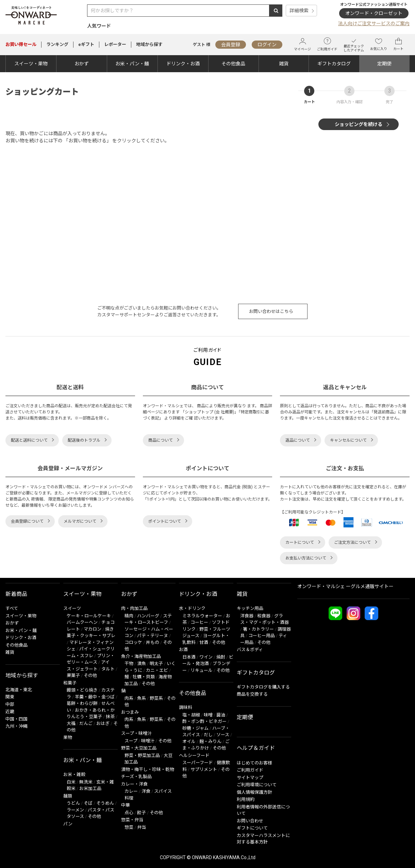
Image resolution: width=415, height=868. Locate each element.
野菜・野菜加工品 (142, 755)
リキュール (202, 670)
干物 (129, 664)
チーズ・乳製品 (136, 777)
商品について (161, 440)
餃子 (142, 813)
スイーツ (72, 608)
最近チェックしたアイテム (354, 44)
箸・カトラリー (258, 629)
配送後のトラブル (84, 440)
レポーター (115, 44)
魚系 (142, 698)
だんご (86, 723)
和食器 (264, 616)
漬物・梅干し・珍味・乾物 (148, 769)
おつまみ (130, 712)
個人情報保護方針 (254, 792)
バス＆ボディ (250, 650)
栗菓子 (73, 675)
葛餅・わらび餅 (82, 703)
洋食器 (247, 616)
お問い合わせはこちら (271, 311)
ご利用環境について (257, 785)
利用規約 (246, 799)
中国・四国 (16, 719)
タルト (108, 669)
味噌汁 (148, 741)
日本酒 (189, 657)
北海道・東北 (19, 690)
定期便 (384, 64)
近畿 (10, 712)
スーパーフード (198, 763)
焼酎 (221, 657)
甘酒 (204, 642)
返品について (298, 440)
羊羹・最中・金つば (95, 697)
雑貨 (284, 64)
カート (398, 44)
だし (208, 735)
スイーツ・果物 (31, 64)
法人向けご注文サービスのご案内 (374, 23)
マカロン (93, 629)
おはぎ (103, 723)
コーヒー (199, 622)
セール (21, 44)
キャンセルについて (348, 440)
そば (88, 803)
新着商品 (16, 594)
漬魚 (142, 664)
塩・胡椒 (191, 715)
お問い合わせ (250, 821)
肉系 (129, 698)
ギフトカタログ (334, 64)
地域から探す (149, 44)
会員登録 (231, 45)
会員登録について (27, 521)
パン (68, 824)
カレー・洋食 (134, 784)
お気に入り (379, 44)
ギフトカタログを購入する (263, 687)
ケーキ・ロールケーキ (89, 616)
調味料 (186, 707)
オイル (189, 741)
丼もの (153, 642)
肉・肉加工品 (134, 608)
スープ (131, 741)
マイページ (302, 44)
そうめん (105, 803)
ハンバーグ (148, 616)
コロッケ (133, 642)
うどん (73, 803)
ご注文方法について (352, 542)
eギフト (86, 44)
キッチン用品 (250, 608)
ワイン (206, 657)
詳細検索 (299, 11)
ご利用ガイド (327, 44)
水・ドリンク (192, 608)
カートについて (300, 542)
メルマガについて (80, 521)
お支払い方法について (306, 558)
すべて (12, 608)
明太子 (156, 664)
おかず (82, 64)
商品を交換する (252, 694)
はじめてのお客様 (254, 763)
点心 (129, 813)
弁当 (142, 827)
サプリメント (204, 769)
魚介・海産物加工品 (141, 656)
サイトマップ (250, 778)
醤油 (221, 715)
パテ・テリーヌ (153, 636)
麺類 (68, 796)
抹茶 (110, 717)
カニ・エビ (157, 670)
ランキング (57, 44)
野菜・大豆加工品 (139, 748)
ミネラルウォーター (202, 616)
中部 (10, 704)
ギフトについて (252, 828)
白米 (71, 782)
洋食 (146, 791)
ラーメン (75, 810)
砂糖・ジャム (195, 728)
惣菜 (129, 827)
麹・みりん (210, 741)
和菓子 (70, 683)
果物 (68, 737)
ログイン (267, 45)
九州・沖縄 (16, 726)
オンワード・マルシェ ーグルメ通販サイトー (345, 586)
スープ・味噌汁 (136, 733)
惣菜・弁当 (132, 820)
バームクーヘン (82, 622)
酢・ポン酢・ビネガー (204, 721)
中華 (126, 805)
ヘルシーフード (194, 755)
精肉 (129, 616)
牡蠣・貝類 (144, 677)
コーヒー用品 (262, 636)
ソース (223, 735)
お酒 (183, 650)
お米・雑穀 (74, 775)
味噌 (208, 715)
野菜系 (156, 698)
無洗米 (86, 782)
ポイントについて (165, 521)
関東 (10, 697)
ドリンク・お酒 (183, 64)
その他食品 (233, 64)
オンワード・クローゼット (374, 13)
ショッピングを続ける (359, 124)
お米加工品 (90, 788)
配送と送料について (29, 440)
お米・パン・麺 (132, 64)
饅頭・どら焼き (82, 690)
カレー (131, 791)
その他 (90, 675)
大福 (71, 723)
